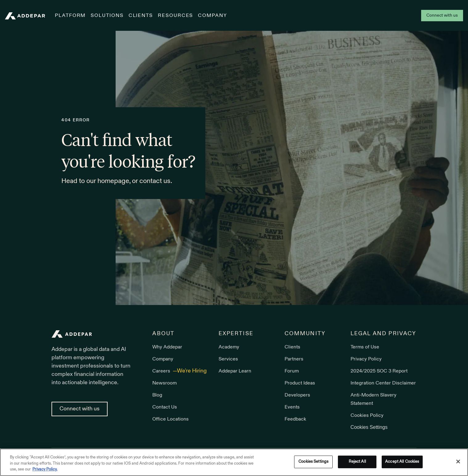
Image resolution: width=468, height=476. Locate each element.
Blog (157, 395)
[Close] (458, 462)
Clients (141, 16)
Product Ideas (300, 383)
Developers (297, 395)
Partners (294, 359)
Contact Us (165, 407)
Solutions (107, 16)
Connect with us (442, 16)
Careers (162, 371)
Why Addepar (167, 347)
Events (292, 407)
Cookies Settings (369, 427)
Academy (229, 347)
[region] (234, 462)
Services (228, 359)
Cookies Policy (367, 416)
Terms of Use (365, 347)
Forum (292, 371)
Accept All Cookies (402, 462)
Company (212, 16)
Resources (175, 16)
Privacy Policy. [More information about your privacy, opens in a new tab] (45, 470)
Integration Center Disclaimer (383, 383)
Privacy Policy (366, 359)
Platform (70, 16)
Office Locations (170, 419)
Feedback (295, 419)
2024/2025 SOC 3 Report (379, 371)
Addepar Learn (235, 371)
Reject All (357, 462)
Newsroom (164, 383)
